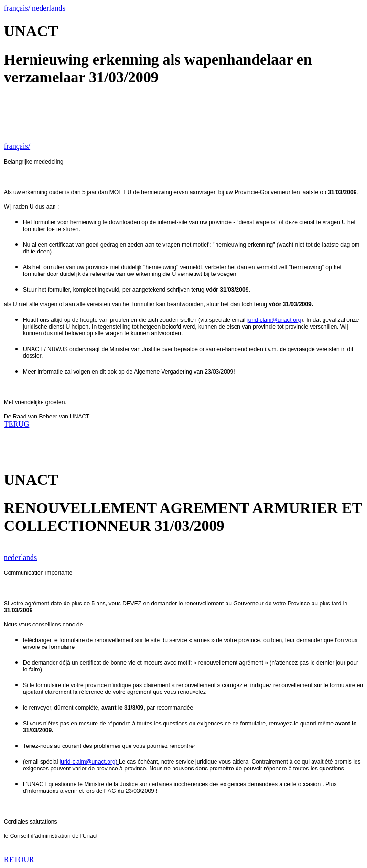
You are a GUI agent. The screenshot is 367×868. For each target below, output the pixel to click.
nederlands (49, 8)
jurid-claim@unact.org (88, 762)
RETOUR (19, 860)
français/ (18, 8)
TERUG (16, 424)
